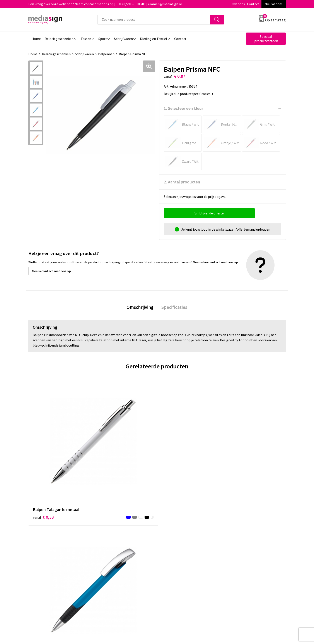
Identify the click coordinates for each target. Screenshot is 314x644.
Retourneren (172, 538)
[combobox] (154, 20)
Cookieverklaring (239, 532)
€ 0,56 (108, 458)
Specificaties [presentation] (174, 307)
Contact (253, 4)
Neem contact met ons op (51, 271)
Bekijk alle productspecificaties (189, 94)
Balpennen (106, 54)
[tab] (141, 308)
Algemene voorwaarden (244, 525)
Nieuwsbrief (274, 4)
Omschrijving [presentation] (141, 307)
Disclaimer (234, 545)
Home (33, 54)
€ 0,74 (172, 458)
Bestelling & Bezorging (180, 532)
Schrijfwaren (84, 54)
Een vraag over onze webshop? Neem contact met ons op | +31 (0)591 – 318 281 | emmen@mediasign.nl (105, 4)
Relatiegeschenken (56, 54)
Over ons (238, 4)
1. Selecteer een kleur (183, 108)
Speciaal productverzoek (266, 39)
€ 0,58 (236, 452)
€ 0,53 (43, 452)
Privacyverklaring (239, 538)
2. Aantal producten (182, 182)
